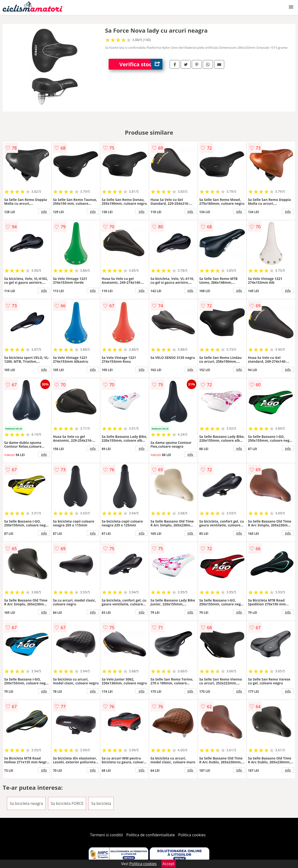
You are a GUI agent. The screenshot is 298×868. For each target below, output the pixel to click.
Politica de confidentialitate (151, 835)
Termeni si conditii (107, 835)
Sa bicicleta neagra (26, 803)
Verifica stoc (141, 64)
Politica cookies (192, 835)
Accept (168, 864)
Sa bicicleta (101, 803)
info (44, 211)
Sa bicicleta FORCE (67, 803)
